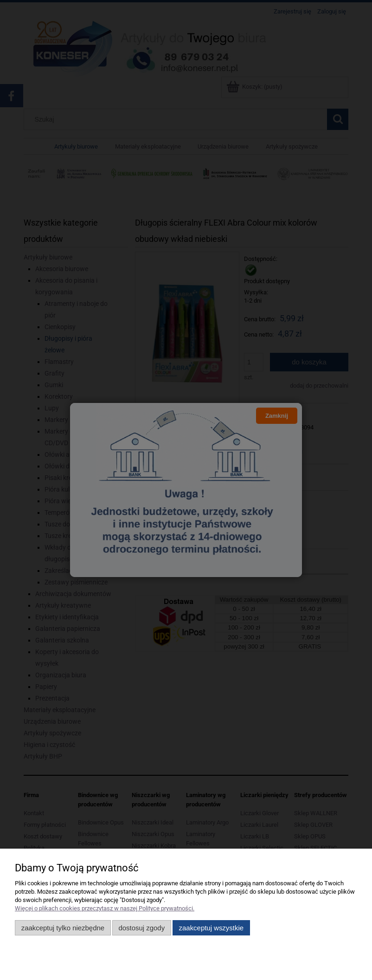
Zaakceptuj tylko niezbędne (63, 928)
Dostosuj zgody (141, 928)
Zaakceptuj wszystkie (211, 928)
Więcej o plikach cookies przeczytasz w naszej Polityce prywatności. (105, 908)
